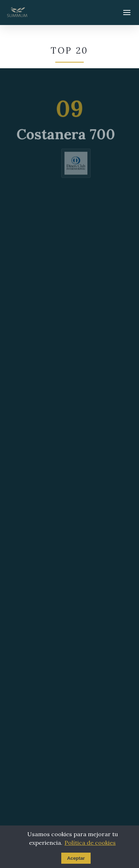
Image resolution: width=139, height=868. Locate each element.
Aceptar (76, 858)
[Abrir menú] (127, 13)
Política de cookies (90, 843)
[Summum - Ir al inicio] (17, 13)
